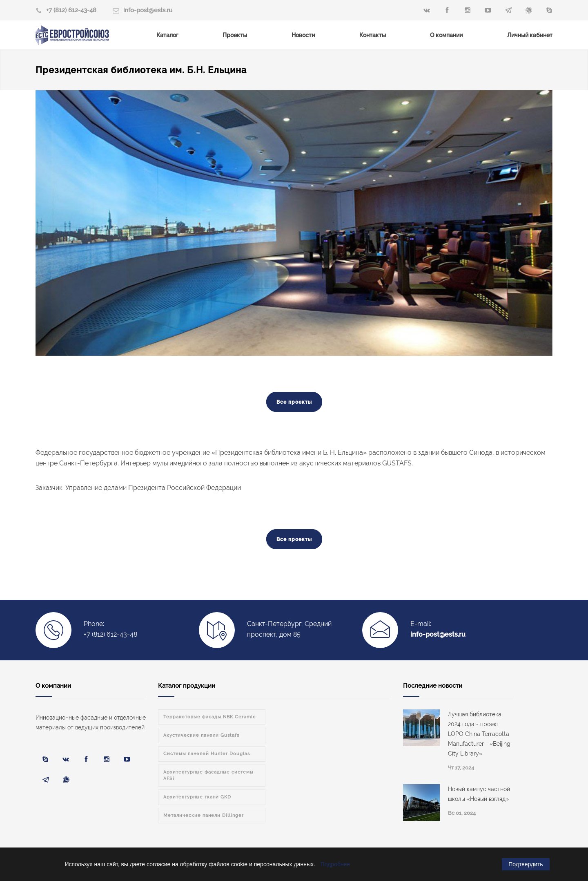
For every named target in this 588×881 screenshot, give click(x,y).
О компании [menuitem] (446, 35)
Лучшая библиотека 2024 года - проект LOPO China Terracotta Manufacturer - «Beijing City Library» (479, 734)
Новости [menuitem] (303, 35)
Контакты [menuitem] (373, 35)
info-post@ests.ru (148, 10)
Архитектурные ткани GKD (197, 797)
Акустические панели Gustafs (201, 735)
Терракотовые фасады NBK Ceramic (209, 717)
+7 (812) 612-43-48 (71, 10)
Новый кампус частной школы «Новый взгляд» (479, 794)
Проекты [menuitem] (235, 35)
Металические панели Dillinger (204, 815)
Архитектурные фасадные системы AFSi (208, 775)
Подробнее (335, 864)
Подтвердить (526, 864)
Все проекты (294, 402)
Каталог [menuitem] (167, 35)
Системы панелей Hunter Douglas (207, 754)
